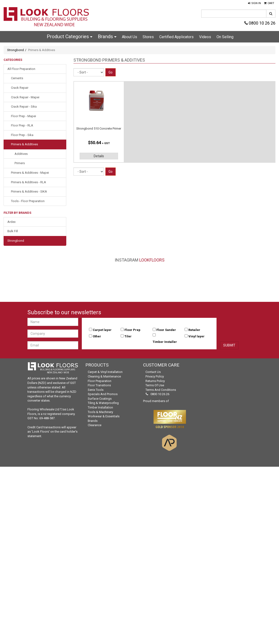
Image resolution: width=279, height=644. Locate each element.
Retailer (194, 330)
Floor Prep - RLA (22, 125)
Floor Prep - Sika (22, 135)
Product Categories (70, 37)
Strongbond (15, 50)
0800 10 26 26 (260, 23)
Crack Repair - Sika (24, 107)
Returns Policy (155, 381)
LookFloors (152, 260)
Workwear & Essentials (104, 416)
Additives (21, 154)
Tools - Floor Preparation (28, 201)
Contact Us (153, 372)
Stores (148, 37)
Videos (205, 37)
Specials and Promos (103, 394)
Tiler (128, 336)
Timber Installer (165, 342)
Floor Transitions (99, 385)
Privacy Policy (155, 376)
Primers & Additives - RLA (28, 182)
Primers (20, 163)
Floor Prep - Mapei (23, 116)
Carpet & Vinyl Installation (105, 372)
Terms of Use (155, 385)
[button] (254, 3)
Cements (17, 78)
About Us (129, 37)
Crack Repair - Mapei (25, 97)
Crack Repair (20, 88)
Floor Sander (166, 330)
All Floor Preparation (21, 69)
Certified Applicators (176, 37)
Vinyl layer (196, 336)
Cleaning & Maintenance (104, 376)
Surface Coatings (100, 399)
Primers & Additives (24, 144)
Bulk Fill (13, 231)
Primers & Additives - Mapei (30, 173)
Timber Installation (100, 407)
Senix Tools (96, 390)
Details (99, 156)
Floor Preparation (100, 381)
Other (97, 336)
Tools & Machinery (100, 412)
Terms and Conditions (161, 390)
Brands (107, 37)
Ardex (11, 222)
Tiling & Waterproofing (103, 403)
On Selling (225, 37)
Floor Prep (132, 330)
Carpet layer (102, 330)
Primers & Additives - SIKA (29, 191)
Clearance (95, 425)
